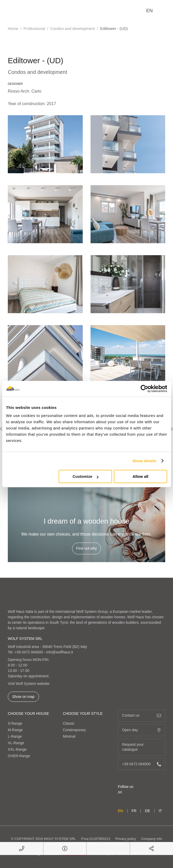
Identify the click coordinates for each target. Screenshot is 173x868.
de (147, 811)
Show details (145, 461)
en (149, 11)
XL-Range (16, 743)
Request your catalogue (142, 747)
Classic (69, 723)
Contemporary (75, 730)
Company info (152, 839)
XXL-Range (17, 749)
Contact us (142, 715)
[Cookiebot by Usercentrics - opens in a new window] (144, 389)
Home (13, 28)
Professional (34, 28)
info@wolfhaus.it (60, 652)
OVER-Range (19, 756)
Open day (142, 730)
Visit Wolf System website (29, 684)
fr (134, 811)
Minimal (69, 736)
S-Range (15, 723)
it (160, 811)
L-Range (15, 736)
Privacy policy (126, 839)
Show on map (23, 697)
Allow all (140, 476)
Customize (86, 476)
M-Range (15, 730)
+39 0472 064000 (29, 652)
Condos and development (72, 28)
